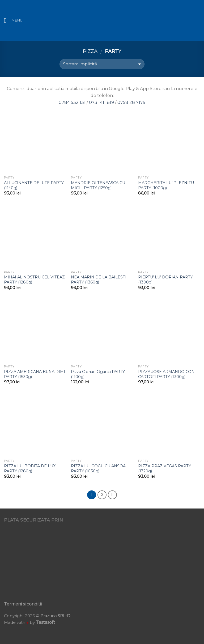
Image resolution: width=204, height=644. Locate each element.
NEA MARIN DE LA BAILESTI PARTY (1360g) (99, 280)
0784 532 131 (72, 102)
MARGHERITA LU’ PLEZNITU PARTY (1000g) (166, 185)
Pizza (90, 51)
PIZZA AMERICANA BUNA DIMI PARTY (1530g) (35, 374)
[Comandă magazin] (102, 64)
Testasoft (46, 622)
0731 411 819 (101, 102)
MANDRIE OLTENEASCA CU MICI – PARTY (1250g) (98, 185)
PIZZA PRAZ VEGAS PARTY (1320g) (165, 469)
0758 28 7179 (131, 102)
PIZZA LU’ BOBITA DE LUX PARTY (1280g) (30, 469)
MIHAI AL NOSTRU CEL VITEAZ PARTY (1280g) (34, 280)
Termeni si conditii (23, 604)
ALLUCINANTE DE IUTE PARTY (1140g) (34, 185)
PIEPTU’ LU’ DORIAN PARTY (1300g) (165, 280)
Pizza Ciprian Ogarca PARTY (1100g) (98, 374)
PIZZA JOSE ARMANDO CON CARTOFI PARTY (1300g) (166, 374)
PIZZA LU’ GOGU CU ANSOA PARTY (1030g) (98, 469)
